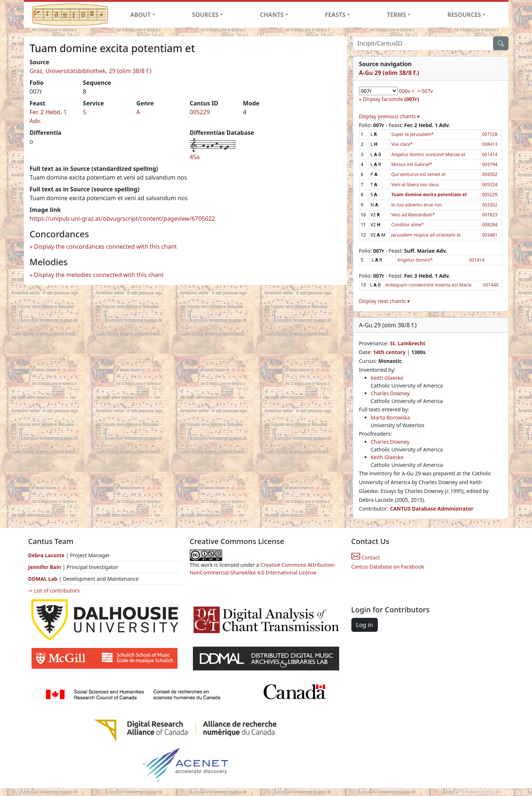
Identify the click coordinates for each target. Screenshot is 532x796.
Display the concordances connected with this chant (106, 246)
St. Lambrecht (408, 343)
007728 (490, 134)
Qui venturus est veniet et (419, 174)
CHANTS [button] (272, 15)
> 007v (425, 91)
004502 (490, 174)
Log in (365, 625)
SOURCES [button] (205, 15)
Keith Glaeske (387, 378)
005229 (200, 112)
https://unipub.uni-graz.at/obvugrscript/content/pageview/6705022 (122, 219)
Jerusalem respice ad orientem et (426, 235)
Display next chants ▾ (384, 301)
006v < (407, 91)
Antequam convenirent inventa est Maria (428, 285)
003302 (490, 205)
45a (195, 157)
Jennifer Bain (46, 567)
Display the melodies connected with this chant (99, 275)
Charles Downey (390, 393)
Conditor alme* (408, 225)
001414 (490, 154)
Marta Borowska (390, 417)
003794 (490, 164)
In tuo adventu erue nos (417, 205)
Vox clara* (402, 144)
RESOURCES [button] (464, 15)
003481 (490, 235)
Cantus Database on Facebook (388, 567)
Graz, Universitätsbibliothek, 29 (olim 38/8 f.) (91, 71)
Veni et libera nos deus (415, 185)
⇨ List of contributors (54, 590)
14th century (389, 352)
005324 (490, 185)
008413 (490, 144)
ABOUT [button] (141, 15)
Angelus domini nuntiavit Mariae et (428, 154)
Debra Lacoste (46, 555)
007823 (490, 215)
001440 (491, 285)
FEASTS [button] (335, 15)
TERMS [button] (396, 15)
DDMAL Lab (43, 579)
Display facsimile (391, 99)
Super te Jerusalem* (412, 134)
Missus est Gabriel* (412, 164)
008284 (490, 225)
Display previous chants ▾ (390, 116)
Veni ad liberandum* (413, 215)
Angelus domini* (415, 260)
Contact (366, 557)
